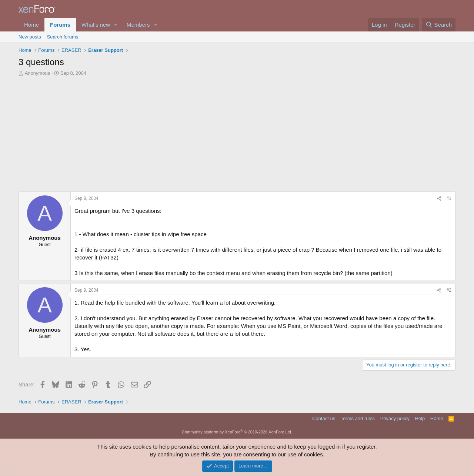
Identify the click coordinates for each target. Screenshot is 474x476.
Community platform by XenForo (237, 432)
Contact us (324, 418)
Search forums (63, 37)
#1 (449, 198)
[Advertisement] (237, 136)
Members (138, 25)
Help (420, 418)
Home (31, 25)
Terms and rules (358, 418)
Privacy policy (395, 418)
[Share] (439, 199)
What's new (96, 25)
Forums (60, 25)
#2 (449, 290)
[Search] (439, 25)
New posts (30, 37)
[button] (116, 25)
